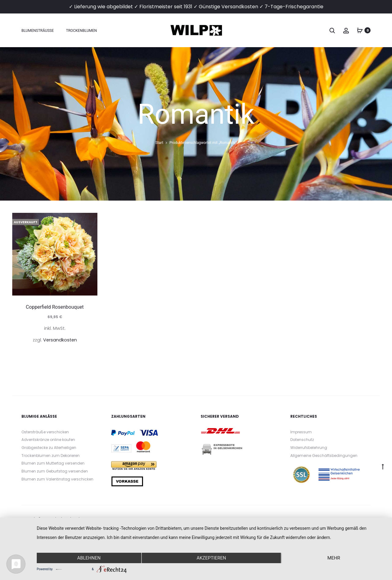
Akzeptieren (211, 558)
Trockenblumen (82, 31)
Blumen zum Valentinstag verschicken (57, 479)
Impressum (301, 432)
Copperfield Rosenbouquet (55, 307)
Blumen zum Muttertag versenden (53, 463)
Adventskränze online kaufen (48, 440)
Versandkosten (60, 340)
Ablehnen (89, 558)
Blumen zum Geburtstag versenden (55, 471)
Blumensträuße (38, 31)
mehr (334, 558)
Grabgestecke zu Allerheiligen (49, 448)
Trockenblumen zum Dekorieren (51, 456)
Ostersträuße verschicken (45, 432)
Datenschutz (302, 440)
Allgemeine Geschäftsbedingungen (324, 456)
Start (159, 143)
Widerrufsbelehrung (309, 448)
